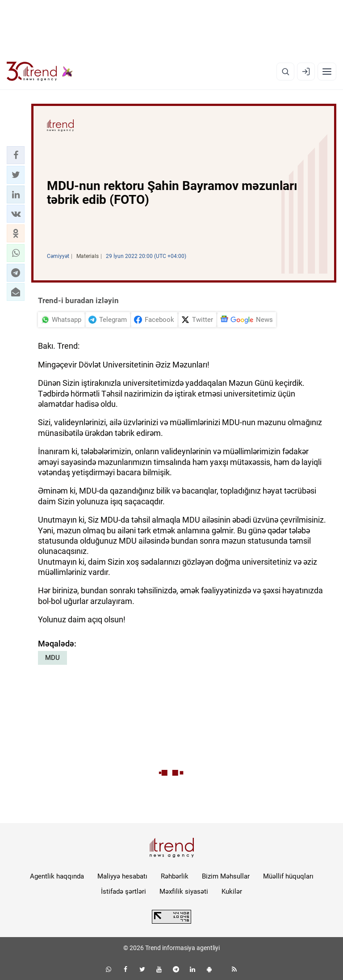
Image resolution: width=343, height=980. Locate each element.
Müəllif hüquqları (288, 876)
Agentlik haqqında (57, 876)
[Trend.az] (40, 72)
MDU (52, 658)
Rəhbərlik (175, 876)
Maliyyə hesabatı (122, 876)
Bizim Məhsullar (226, 876)
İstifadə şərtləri (123, 891)
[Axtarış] (285, 72)
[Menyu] (327, 72)
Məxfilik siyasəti (184, 891)
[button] (16, 155)
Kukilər (232, 891)
